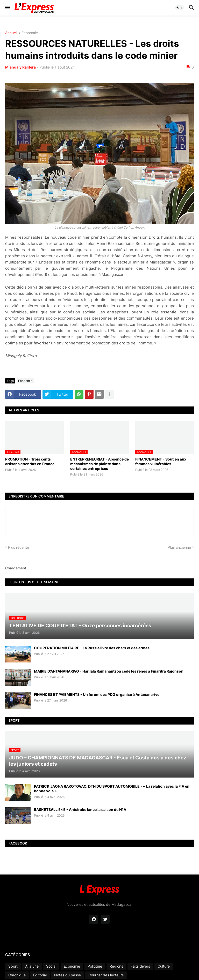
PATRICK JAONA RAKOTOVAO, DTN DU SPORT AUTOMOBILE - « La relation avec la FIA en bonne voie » (112, 789)
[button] (7, 8)
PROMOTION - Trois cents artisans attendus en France (30, 461)
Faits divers (140, 966)
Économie (30, 33)
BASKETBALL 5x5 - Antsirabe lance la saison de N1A (80, 809)
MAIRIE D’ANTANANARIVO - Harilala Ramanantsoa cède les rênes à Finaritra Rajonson (109, 671)
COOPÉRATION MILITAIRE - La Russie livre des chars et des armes (92, 648)
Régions (116, 966)
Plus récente (19, 547)
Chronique (17, 975)
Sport (13, 966)
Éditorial (40, 975)
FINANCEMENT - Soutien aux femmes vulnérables (161, 461)
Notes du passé (67, 975)
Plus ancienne (179, 547)
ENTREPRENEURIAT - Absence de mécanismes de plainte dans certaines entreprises (99, 464)
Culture (164, 966)
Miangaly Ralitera (20, 67)
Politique (95, 966)
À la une (32, 966)
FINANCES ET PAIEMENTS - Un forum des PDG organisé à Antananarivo (97, 694)
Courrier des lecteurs (106, 975)
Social (51, 966)
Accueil (11, 33)
